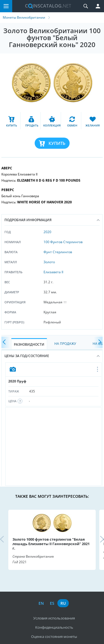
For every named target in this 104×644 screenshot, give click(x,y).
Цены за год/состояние (52, 356)
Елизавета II (53, 272)
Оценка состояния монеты (54, 636)
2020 (47, 232)
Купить (57, 143)
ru (63, 603)
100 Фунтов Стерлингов (63, 242)
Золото (49, 262)
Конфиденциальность (54, 627)
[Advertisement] (53, 447)
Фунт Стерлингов (58, 252)
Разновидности (29, 344)
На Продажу (65, 344)
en (41, 603)
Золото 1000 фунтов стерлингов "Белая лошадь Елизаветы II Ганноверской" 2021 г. (51, 544)
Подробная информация (52, 220)
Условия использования (54, 618)
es (52, 603)
